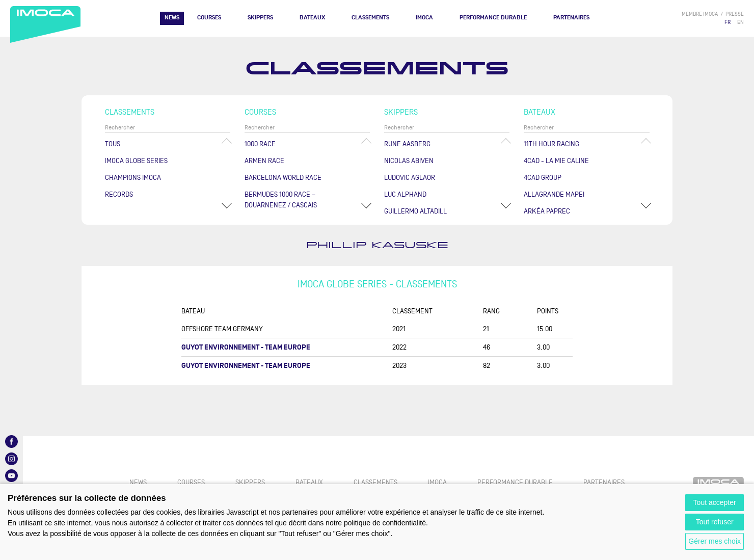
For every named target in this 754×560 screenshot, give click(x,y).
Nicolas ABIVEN (409, 161)
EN (740, 22)
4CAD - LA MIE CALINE (556, 161)
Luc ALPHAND (405, 194)
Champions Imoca (133, 178)
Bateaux (312, 18)
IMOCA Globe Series (136, 161)
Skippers (260, 18)
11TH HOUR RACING (551, 144)
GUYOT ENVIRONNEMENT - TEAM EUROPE (246, 347)
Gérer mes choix (715, 541)
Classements (370, 18)
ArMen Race (264, 161)
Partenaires (571, 18)
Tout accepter (715, 502)
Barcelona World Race (283, 178)
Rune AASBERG (407, 144)
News (172, 18)
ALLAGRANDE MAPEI (554, 194)
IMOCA (424, 18)
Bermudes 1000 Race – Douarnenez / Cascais (281, 200)
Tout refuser (715, 522)
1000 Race (260, 144)
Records (119, 194)
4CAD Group (543, 178)
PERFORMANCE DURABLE (493, 18)
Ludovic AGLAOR (410, 178)
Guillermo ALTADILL (415, 211)
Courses (209, 18)
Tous (113, 144)
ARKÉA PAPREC (547, 211)
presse (735, 14)
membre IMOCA (700, 14)
